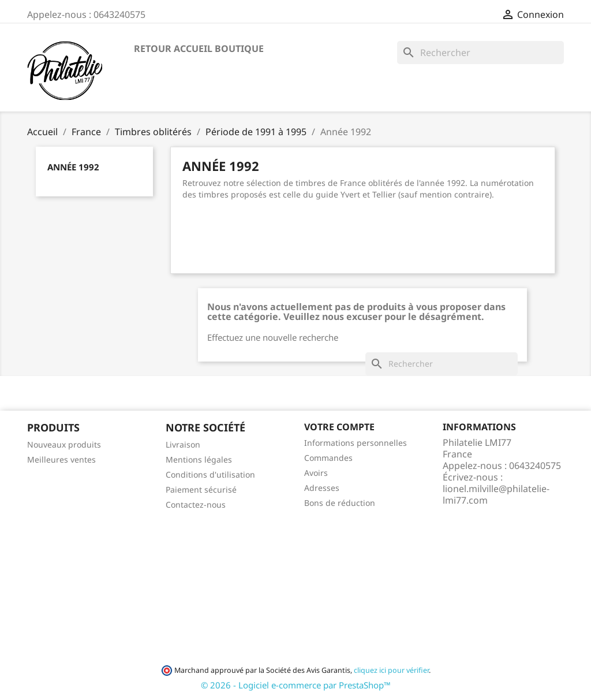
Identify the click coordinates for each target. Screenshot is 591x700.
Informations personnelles (356, 443)
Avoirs (316, 473)
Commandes (328, 458)
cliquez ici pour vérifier (391, 670)
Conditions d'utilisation (210, 474)
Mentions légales (199, 459)
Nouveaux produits (64, 444)
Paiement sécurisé (201, 489)
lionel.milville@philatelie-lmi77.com (496, 494)
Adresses (322, 488)
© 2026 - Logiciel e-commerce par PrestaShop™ (296, 685)
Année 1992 (73, 167)
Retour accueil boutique (199, 49)
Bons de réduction (340, 503)
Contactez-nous (196, 504)
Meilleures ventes (61, 459)
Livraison (183, 444)
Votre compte (339, 427)
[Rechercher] (480, 53)
